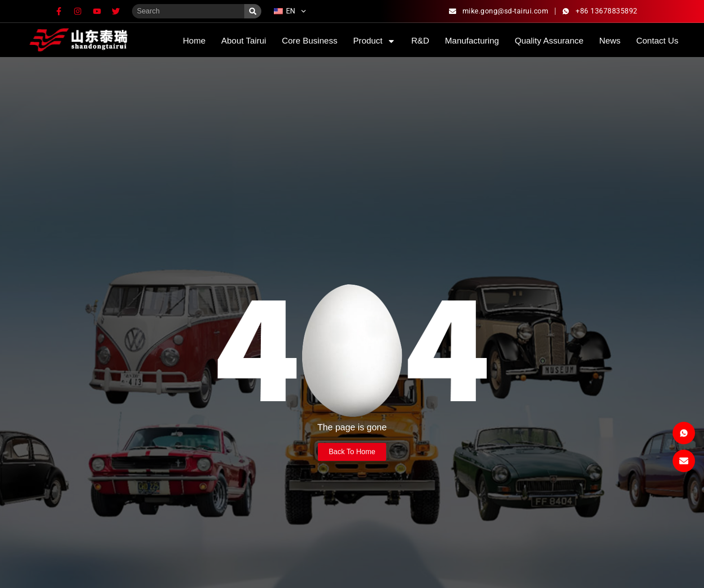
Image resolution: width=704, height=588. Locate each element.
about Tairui (244, 41)
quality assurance (549, 41)
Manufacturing (472, 41)
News (610, 41)
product (374, 41)
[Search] (253, 11)
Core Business (310, 41)
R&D (420, 41)
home (194, 41)
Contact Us (657, 41)
